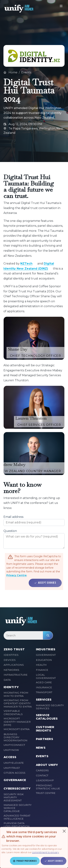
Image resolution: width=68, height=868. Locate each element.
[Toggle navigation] (61, 6)
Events (26, 72)
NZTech (26, 264)
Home (10, 72)
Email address (13, 517)
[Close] (64, 831)
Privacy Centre (17, 575)
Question (10, 531)
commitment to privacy (46, 852)
